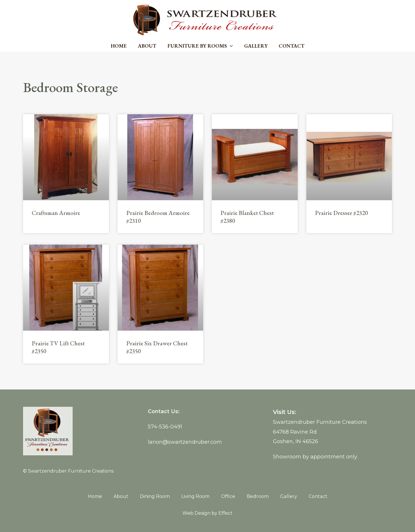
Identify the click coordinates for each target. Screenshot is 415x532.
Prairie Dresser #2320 (341, 213)
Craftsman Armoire (56, 213)
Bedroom (258, 496)
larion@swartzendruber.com (185, 442)
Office (228, 496)
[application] (230, 46)
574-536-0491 (165, 427)
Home (120, 46)
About (148, 46)
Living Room (196, 496)
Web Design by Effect (207, 513)
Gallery (255, 46)
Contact (290, 46)
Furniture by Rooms (200, 46)
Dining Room (155, 496)
